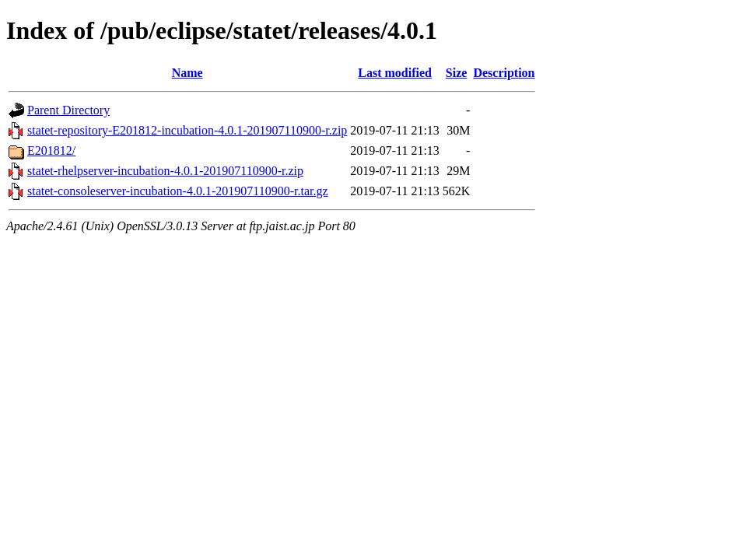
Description (504, 73)
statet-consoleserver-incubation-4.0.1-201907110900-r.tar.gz (178, 191)
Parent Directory (68, 110)
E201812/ (51, 150)
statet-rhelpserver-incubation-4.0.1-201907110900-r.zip (165, 171)
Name (187, 73)
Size (457, 73)
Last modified (395, 73)
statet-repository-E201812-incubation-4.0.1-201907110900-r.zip (187, 130)
